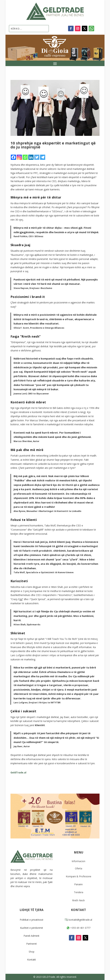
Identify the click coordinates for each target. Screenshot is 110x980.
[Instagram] (19, 157)
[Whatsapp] (25, 157)
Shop (32, 952)
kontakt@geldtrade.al (78, 920)
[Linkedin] (31, 157)
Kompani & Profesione (79, 876)
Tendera (79, 892)
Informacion (78, 861)
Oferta (79, 868)
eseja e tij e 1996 (85, 408)
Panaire (78, 884)
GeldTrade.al (18, 772)
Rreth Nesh (78, 900)
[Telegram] (43, 157)
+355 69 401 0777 (78, 928)
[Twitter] (37, 157)
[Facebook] (13, 157)
